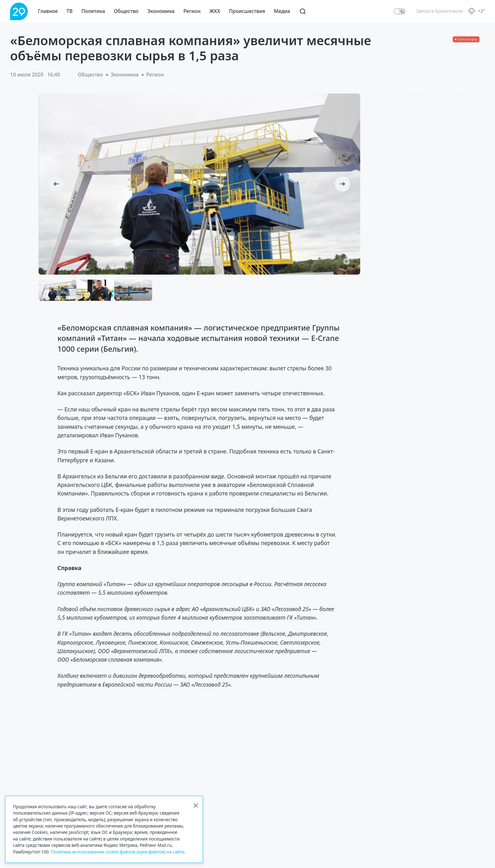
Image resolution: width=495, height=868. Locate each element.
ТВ (70, 11)
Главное (48, 11)
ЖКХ (215, 11)
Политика (93, 11)
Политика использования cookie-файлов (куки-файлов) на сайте (118, 852)
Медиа (282, 11)
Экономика (161, 11)
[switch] (400, 11)
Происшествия (247, 11)
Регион (192, 11)
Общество (126, 11)
